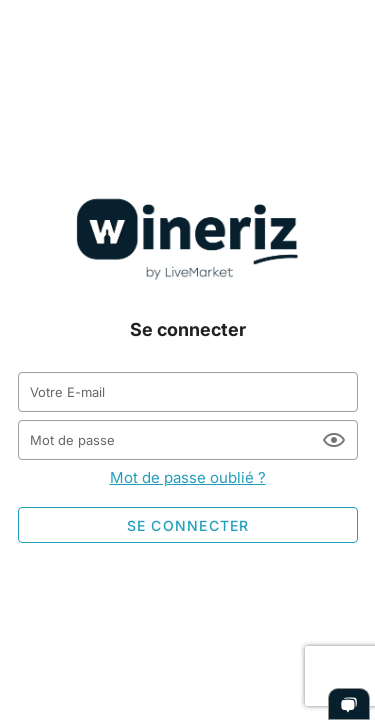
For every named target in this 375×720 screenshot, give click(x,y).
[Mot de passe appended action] (334, 440)
